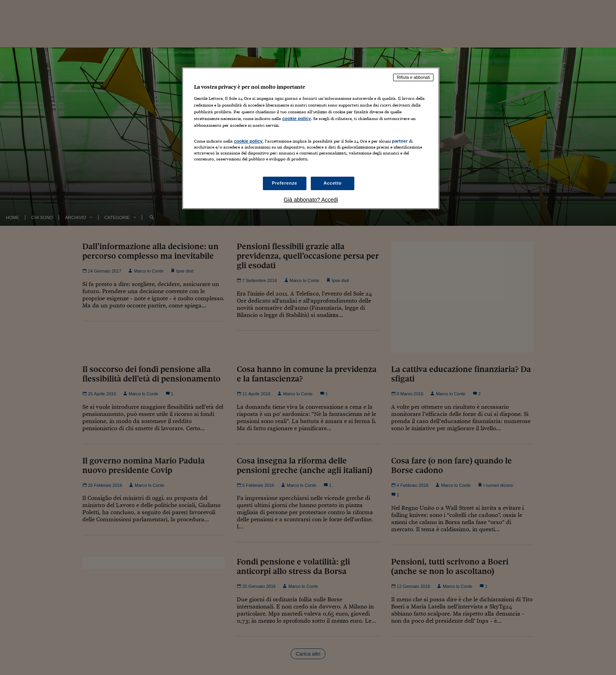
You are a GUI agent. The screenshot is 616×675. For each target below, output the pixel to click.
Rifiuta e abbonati (413, 77)
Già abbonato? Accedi (311, 200)
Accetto (333, 183)
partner (400, 141)
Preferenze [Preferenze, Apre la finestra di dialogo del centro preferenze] (285, 183)
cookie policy (297, 118)
